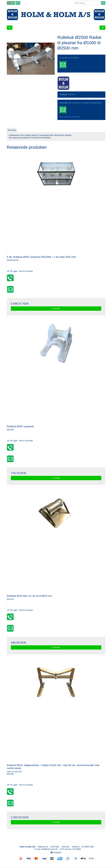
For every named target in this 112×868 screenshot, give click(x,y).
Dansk (11, 3)
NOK (18, 3)
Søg (103, 3)
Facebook (56, 852)
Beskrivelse (12, 130)
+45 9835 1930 (87, 847)
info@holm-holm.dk (49, 849)
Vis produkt (56, 308)
